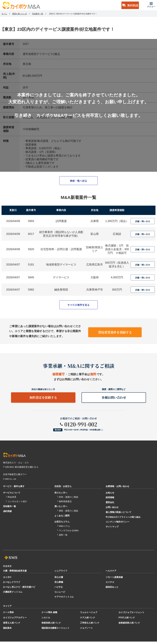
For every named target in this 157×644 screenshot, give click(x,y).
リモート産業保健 (114, 580)
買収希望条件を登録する (115, 332)
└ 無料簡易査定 (64, 504)
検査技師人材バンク (51, 625)
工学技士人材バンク (90, 625)
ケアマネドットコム (64, 599)
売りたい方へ (61, 495)
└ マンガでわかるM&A (68, 533)
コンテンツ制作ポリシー (117, 524)
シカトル (46, 620)
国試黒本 (7, 630)
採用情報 (110, 500)
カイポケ (7, 580)
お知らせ (110, 495)
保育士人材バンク (12, 625)
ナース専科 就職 (49, 615)
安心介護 (59, 580)
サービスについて (12, 495)
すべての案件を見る (78, 305)
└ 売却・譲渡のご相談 (68, 500)
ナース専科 (8, 615)
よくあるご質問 (62, 518)
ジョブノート (86, 630)
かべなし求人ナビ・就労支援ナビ (19, 590)
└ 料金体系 (11, 500)
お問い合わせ (112, 510)
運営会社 (110, 505)
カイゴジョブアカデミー (15, 620)
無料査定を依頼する (43, 399)
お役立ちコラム (62, 524)
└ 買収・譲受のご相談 (68, 513)
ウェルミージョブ (89, 615)
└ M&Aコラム (63, 529)
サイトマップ (112, 529)
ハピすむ (59, 590)
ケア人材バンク (88, 620)
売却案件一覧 (10, 509)
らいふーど (60, 594)
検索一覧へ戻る (78, 181)
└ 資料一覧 (62, 538)
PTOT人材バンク (127, 620)
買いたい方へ (61, 509)
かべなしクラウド (12, 585)
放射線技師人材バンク (129, 625)
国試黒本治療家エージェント (56, 630)
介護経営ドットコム (13, 594)
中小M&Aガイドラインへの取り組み (123, 519)
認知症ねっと (112, 590)
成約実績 (7, 514)
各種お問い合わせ (114, 399)
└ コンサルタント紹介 (16, 504)
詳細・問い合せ (143, 222)
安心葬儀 (59, 585)
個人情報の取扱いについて (119, 515)
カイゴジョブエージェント (131, 615)
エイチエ (110, 585)
